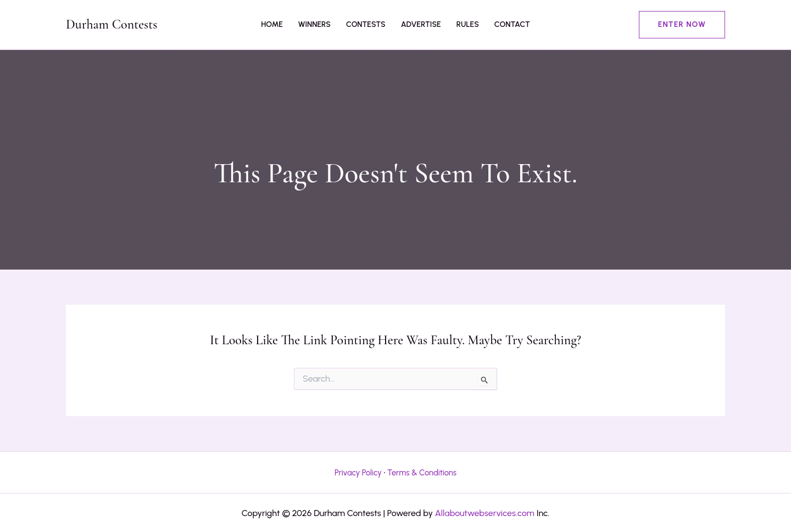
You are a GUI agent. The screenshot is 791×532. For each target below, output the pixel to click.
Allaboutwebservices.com (485, 513)
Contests (366, 24)
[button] (682, 25)
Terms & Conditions (422, 473)
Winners (314, 24)
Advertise (421, 24)
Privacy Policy (358, 473)
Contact (512, 24)
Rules (468, 24)
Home (272, 24)
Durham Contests (112, 24)
